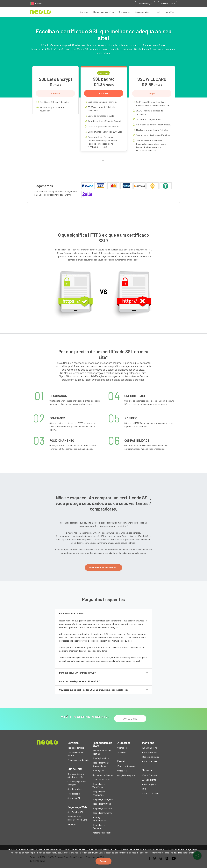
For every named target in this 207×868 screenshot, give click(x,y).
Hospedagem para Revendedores (101, 764)
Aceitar (104, 861)
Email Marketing (150, 748)
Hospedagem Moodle (102, 808)
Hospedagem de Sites (104, 12)
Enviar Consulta (150, 775)
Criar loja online (75, 789)
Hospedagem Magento (103, 799)
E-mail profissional (126, 766)
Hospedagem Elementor (99, 826)
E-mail (157, 12)
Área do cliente (149, 780)
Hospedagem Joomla (102, 813)
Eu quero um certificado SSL (104, 567)
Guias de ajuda (149, 784)
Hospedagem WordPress (99, 785)
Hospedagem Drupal (102, 804)
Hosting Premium (101, 758)
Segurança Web (142, 12)
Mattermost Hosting (102, 833)
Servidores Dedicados (103, 775)
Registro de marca (151, 757)
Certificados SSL (75, 812)
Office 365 (122, 771)
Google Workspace (126, 775)
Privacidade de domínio (78, 760)
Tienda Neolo (74, 794)
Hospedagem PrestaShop (99, 793)
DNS (144, 789)
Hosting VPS (98, 770)
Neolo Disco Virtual (101, 779)
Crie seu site (124, 12)
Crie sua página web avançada (77, 783)
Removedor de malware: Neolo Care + (78, 818)
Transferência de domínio (75, 754)
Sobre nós (122, 748)
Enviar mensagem (145, 3)
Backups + (72, 824)
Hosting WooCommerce (100, 819)
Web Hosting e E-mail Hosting (102, 752)
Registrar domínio (76, 748)
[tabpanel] (55, 92)
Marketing (169, 12)
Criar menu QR (74, 798)
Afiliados (122, 752)
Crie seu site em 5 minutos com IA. (76, 775)
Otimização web (150, 761)
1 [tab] (104, 161)
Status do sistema (151, 793)
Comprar (56, 93)
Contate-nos (130, 719)
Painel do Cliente (168, 3)
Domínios (84, 12)
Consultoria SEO (150, 752)
